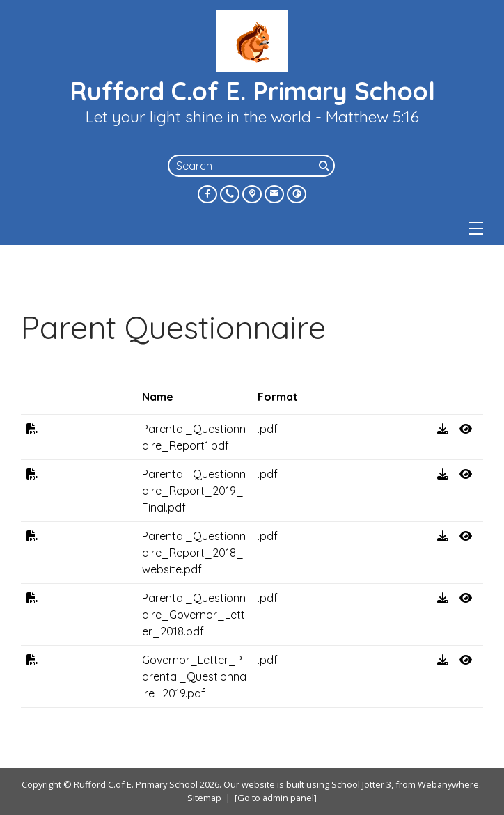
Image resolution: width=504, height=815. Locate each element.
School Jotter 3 (361, 784)
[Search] (325, 166)
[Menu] (476, 228)
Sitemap (204, 798)
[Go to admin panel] (276, 798)
